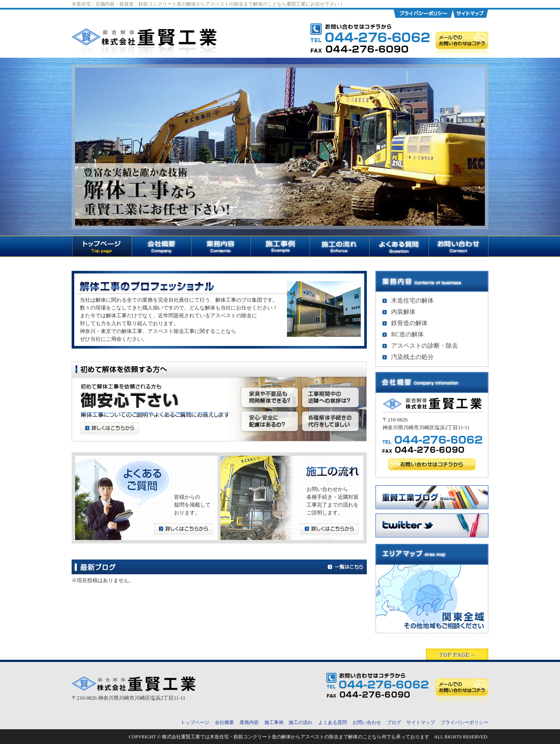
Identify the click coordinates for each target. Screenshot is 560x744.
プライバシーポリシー (464, 722)
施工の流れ (301, 722)
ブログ (394, 722)
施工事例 (274, 722)
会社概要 (224, 722)
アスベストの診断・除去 (425, 346)
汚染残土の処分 (412, 357)
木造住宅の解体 (412, 301)
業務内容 (249, 722)
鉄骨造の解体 (409, 323)
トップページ (195, 722)
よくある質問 (333, 722)
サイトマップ (421, 722)
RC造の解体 (407, 334)
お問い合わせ (367, 722)
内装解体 (403, 312)
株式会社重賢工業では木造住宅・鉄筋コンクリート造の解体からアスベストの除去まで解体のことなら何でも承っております (296, 737)
